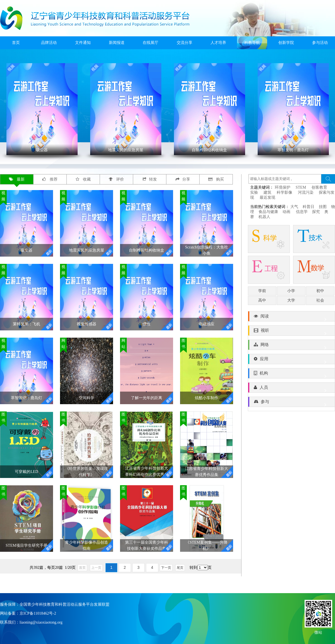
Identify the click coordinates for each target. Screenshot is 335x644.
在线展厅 (150, 43)
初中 (320, 291)
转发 (150, 179)
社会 (320, 300)
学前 (262, 291)
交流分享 (185, 43)
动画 (287, 212)
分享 (183, 179)
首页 (16, 43)
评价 (117, 179)
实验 (254, 192)
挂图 (323, 207)
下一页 (166, 568)
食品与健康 (268, 212)
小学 (291, 291)
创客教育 (319, 187)
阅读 (291, 318)
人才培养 (218, 43)
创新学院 (286, 43)
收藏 (83, 179)
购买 (216, 179)
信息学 (302, 212)
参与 (291, 403)
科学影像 (284, 192)
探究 (316, 212)
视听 (291, 332)
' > (42, 109)
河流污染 (306, 192)
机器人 (264, 217)
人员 (291, 389)
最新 (17, 179)
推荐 (50, 179)
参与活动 (320, 43)
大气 (294, 207)
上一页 (96, 568)
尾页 (180, 568)
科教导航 (252, 43)
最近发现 (267, 197)
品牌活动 (49, 43)
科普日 (308, 207)
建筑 (267, 192)
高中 (262, 300)
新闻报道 (117, 43)
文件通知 (83, 43)
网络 (291, 346)
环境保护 (283, 187)
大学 (291, 300)
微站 (318, 632)
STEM (301, 187)
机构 (291, 375)
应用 (291, 360)
